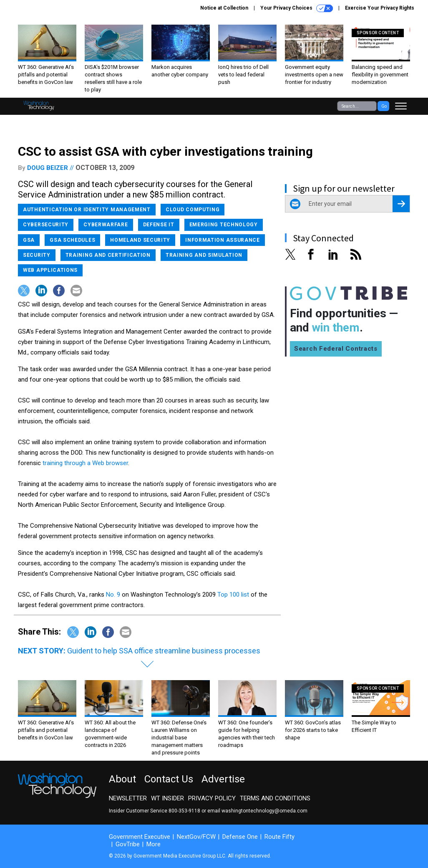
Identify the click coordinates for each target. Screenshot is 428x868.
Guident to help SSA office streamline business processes (164, 651)
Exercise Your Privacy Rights (380, 8)
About (122, 779)
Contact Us (169, 779)
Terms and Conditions (275, 798)
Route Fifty (279, 837)
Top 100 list (233, 595)
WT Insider (167, 798)
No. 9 (113, 595)
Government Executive (140, 837)
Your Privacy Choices (297, 8)
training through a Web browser (85, 463)
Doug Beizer (48, 168)
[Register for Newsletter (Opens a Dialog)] (401, 204)
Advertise (223, 779)
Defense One (240, 837)
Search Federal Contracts (336, 349)
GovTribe (128, 844)
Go (384, 106)
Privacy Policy (212, 798)
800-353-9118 (184, 811)
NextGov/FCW (196, 837)
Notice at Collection (224, 8)
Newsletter (128, 798)
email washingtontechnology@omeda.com (257, 811)
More (154, 844)
